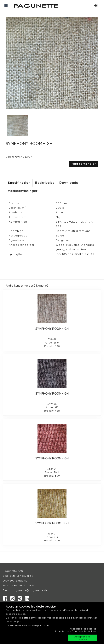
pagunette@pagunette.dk (30, 590)
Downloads (69, 183)
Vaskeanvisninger (23, 191)
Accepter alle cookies (82, 638)
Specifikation (19, 183)
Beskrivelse (45, 183)
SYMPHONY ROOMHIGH (52, 329)
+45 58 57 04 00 (25, 585)
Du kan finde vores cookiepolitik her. (28, 625)
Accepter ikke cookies (83, 629)
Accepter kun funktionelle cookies (76, 631)
